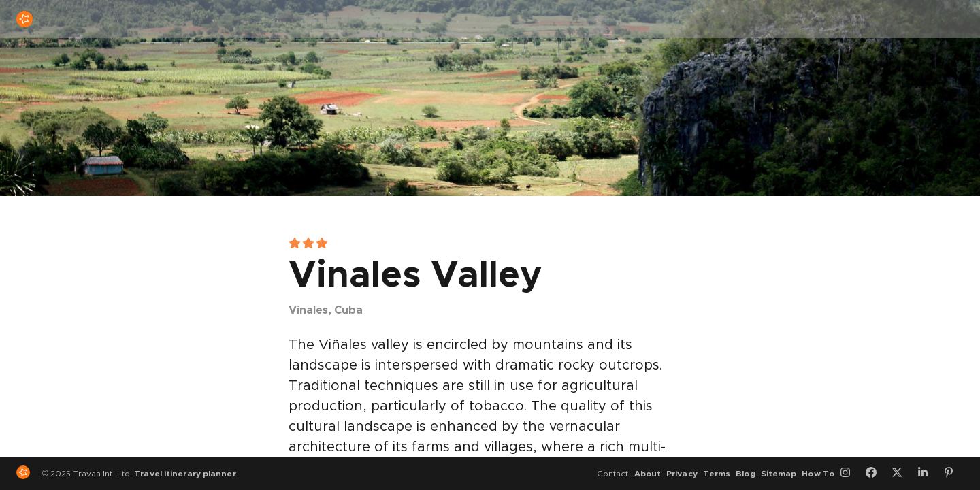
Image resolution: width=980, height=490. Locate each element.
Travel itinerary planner (185, 474)
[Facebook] (876, 474)
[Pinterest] (953, 474)
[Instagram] (850, 474)
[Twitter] (902, 474)
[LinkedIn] (928, 474)
